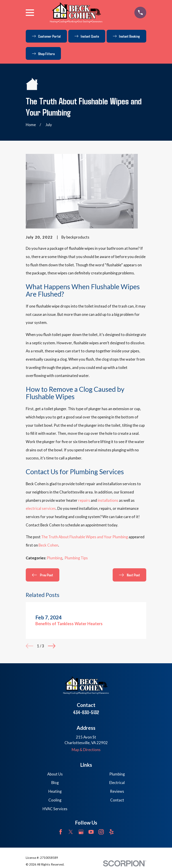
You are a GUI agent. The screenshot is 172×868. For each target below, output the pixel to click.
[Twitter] (71, 832)
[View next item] (52, 646)
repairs (84, 500)
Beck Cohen (48, 545)
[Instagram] (101, 832)
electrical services (41, 508)
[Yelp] (111, 832)
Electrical (117, 783)
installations (108, 500)
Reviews (117, 791)
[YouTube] (91, 832)
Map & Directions (86, 750)
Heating (55, 791)
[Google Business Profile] (81, 832)
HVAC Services (55, 809)
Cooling (55, 800)
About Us (55, 774)
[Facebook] (61, 832)
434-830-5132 (86, 712)
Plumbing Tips (76, 558)
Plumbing (55, 558)
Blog (55, 783)
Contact (117, 800)
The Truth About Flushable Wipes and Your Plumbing (85, 537)
